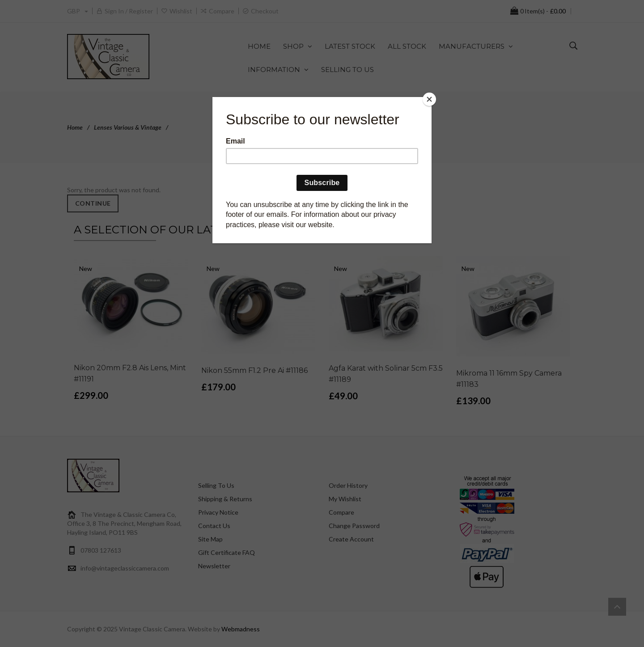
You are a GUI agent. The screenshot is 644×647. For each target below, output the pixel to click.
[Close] (429, 99)
